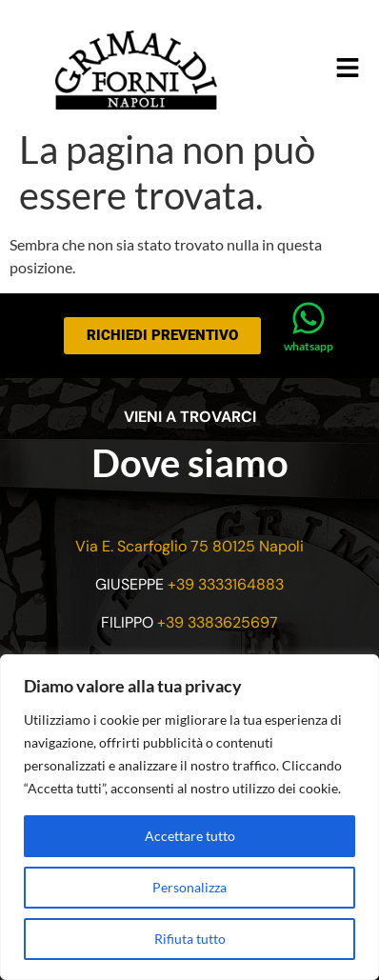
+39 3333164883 (226, 584)
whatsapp (309, 346)
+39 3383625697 (218, 622)
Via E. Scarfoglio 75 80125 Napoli (189, 546)
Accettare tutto (190, 836)
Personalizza (189, 887)
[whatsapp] (309, 318)
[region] (189, 817)
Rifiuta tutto (190, 939)
